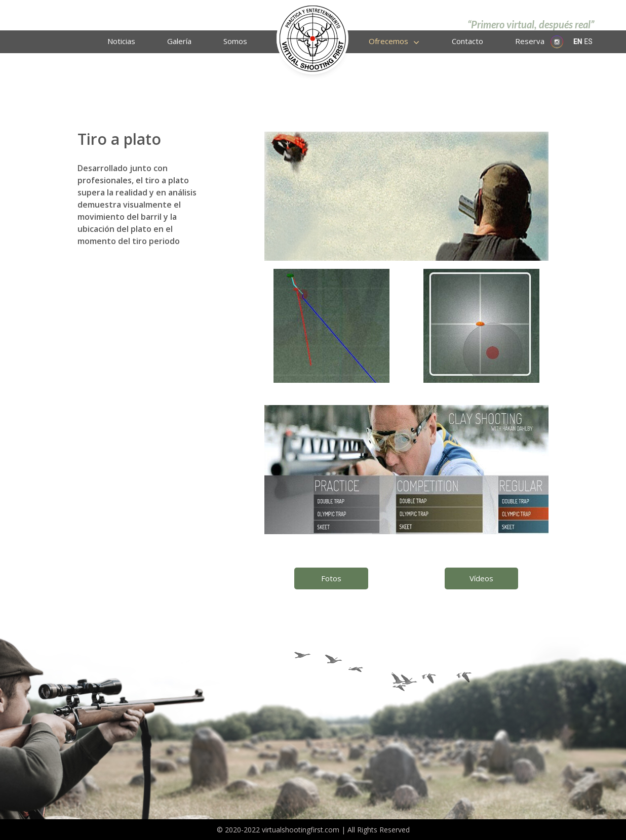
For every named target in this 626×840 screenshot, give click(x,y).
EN (578, 42)
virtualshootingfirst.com (301, 830)
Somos (235, 41)
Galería (179, 41)
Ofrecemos (388, 41)
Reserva (530, 41)
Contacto (467, 41)
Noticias (121, 41)
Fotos (331, 578)
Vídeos (481, 578)
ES (588, 42)
